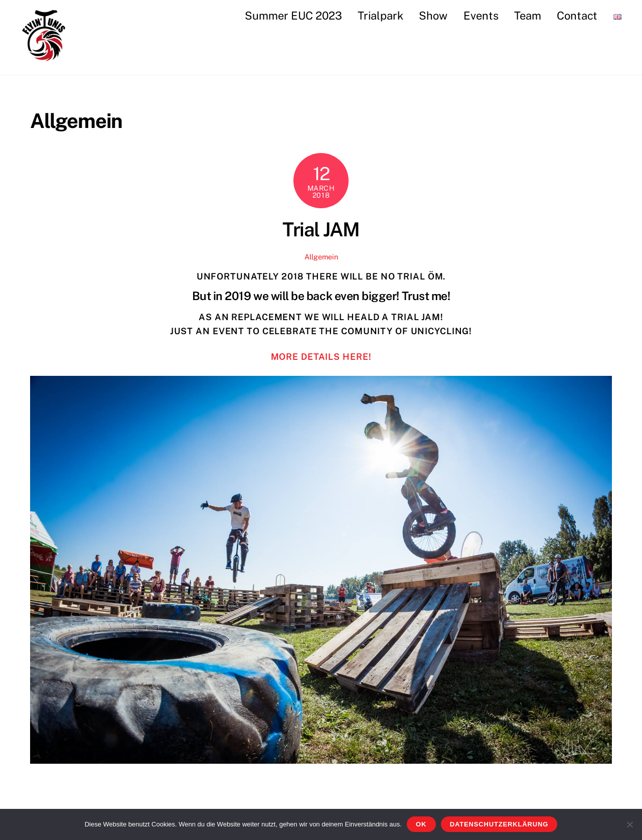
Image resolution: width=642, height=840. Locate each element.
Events (481, 16)
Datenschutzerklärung (499, 824)
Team (528, 16)
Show (433, 16)
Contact (577, 16)
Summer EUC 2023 (293, 16)
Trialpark (380, 16)
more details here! (321, 357)
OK (421, 824)
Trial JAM (321, 230)
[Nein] (629, 824)
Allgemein (321, 257)
